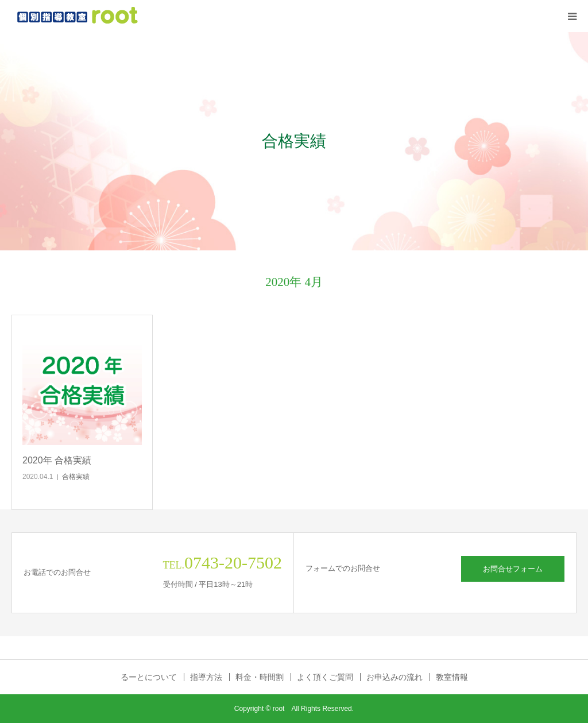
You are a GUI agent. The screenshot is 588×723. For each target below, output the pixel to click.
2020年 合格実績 (57, 460)
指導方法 (206, 677)
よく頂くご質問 (325, 677)
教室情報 (452, 677)
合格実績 (76, 477)
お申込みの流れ (394, 677)
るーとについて (149, 677)
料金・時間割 (260, 677)
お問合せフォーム (513, 569)
